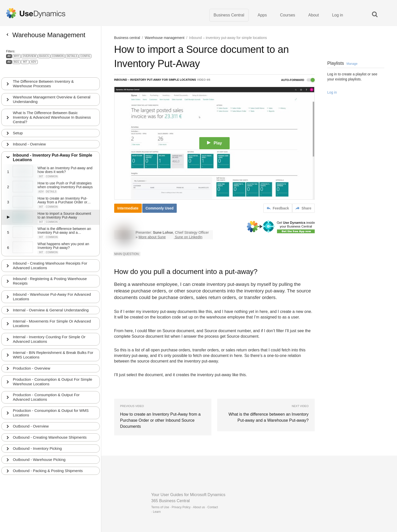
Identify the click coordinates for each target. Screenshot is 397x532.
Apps (262, 15)
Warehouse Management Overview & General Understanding (52, 90)
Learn (157, 512)
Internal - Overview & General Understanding (51, 301)
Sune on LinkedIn (188, 237)
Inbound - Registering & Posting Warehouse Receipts (50, 272)
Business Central (229, 15)
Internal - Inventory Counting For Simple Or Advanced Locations (49, 330)
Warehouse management (165, 38)
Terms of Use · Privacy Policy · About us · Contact (184, 507)
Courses (288, 15)
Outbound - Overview (31, 417)
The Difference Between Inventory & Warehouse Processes (43, 74)
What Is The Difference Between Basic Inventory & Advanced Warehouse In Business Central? (52, 108)
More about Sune (152, 237)
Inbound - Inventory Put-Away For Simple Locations (53, 148)
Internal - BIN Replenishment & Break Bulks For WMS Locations (53, 346)
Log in (338, 15)
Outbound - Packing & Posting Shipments (48, 462)
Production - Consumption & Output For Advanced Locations (46, 388)
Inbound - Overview (29, 135)
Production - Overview (32, 359)
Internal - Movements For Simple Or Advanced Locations (52, 314)
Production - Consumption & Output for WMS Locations (51, 404)
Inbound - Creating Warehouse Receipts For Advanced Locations (50, 256)
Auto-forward (298, 80)
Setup (18, 124)
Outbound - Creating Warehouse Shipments (50, 428)
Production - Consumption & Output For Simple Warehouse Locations (53, 373)
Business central (127, 38)
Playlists (342, 63)
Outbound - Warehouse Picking (39, 451)
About (314, 15)
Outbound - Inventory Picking (37, 440)
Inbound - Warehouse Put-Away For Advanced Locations (52, 288)
